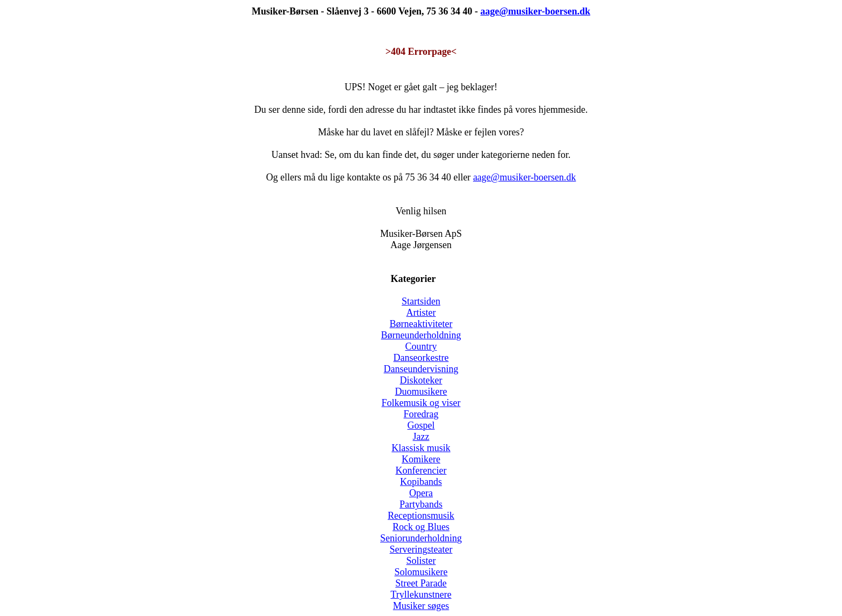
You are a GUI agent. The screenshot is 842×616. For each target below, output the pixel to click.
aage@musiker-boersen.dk (525, 177)
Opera (421, 493)
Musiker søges (421, 606)
